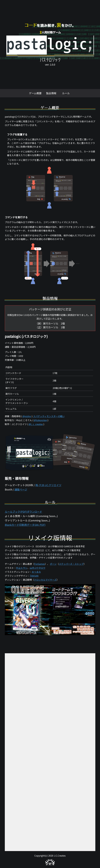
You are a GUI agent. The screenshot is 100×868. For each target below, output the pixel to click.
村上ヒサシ (22, 568)
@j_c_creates (36, 424)
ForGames (40, 564)
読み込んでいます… (50, 752)
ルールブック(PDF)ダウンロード (23, 512)
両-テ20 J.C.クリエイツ (48, 485)
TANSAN (34, 576)
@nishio (27, 416)
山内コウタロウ (38, 568)
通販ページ (21, 489)
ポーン (53, 564)
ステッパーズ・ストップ (71, 564)
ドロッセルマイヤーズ (45, 580)
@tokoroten (40, 420)
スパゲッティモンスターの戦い (49, 416)
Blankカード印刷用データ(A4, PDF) (25, 525)
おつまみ (36, 572)
